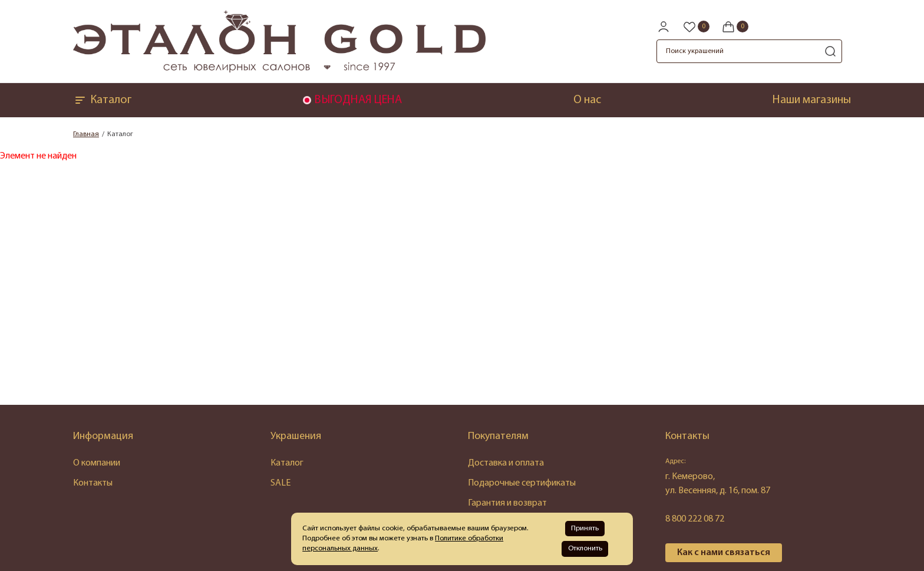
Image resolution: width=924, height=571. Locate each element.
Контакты (93, 483)
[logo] (279, 70)
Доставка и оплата (506, 463)
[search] (830, 51)
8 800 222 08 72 (695, 519)
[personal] (664, 27)
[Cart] (735, 27)
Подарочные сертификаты (522, 483)
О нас (587, 100)
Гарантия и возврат (507, 503)
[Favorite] (696, 27)
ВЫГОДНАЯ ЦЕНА (358, 100)
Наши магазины (812, 100)
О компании (97, 463)
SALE (280, 483)
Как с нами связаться (724, 553)
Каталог (102, 100)
